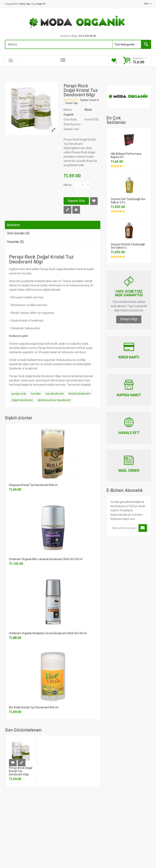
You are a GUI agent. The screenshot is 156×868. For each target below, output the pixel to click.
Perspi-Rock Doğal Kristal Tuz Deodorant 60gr (21, 771)
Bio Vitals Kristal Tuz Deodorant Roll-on (34, 707)
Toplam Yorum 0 (89, 100)
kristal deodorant (80, 394)
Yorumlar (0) (15, 242)
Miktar (68, 185)
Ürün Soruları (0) (18, 233)
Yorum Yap (71, 103)
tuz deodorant (55, 394)
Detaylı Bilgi (129, 319)
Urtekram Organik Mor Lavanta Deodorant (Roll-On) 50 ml (46, 559)
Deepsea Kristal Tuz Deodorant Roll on (33, 485)
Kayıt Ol (41, 4)
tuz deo (36, 394)
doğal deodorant (22, 400)
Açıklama (13, 225)
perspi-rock (19, 394)
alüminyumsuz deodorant (54, 400)
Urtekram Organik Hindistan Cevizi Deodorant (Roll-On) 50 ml (48, 633)
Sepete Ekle (76, 201)
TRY (148, 4)
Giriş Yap (25, 4)
